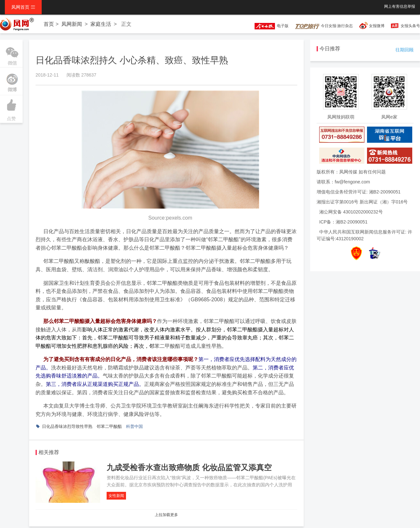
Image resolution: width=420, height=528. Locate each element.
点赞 (11, 108)
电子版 (268, 26)
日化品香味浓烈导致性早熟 (67, 426)
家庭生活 (101, 24)
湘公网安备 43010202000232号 (351, 212)
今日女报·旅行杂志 (324, 26)
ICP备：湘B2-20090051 (343, 222)
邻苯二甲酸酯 (109, 426)
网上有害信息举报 (400, 6)
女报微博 (377, 26)
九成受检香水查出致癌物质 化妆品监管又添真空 (189, 467)
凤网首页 (23, 7)
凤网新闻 (72, 24)
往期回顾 (404, 50)
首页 (49, 24)
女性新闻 (116, 496)
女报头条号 (410, 26)
